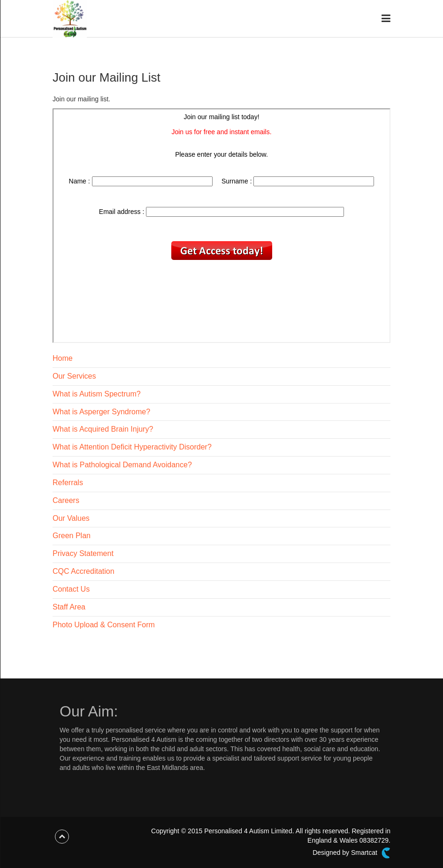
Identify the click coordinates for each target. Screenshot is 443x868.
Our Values (71, 518)
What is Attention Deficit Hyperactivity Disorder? (132, 447)
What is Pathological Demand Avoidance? (122, 465)
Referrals (68, 483)
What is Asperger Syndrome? (101, 412)
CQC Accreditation (84, 571)
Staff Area (69, 607)
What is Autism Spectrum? (97, 394)
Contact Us (71, 589)
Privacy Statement (83, 553)
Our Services (74, 376)
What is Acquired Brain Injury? (103, 429)
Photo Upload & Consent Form (104, 625)
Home (63, 358)
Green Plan (72, 536)
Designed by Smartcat (351, 853)
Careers (66, 500)
